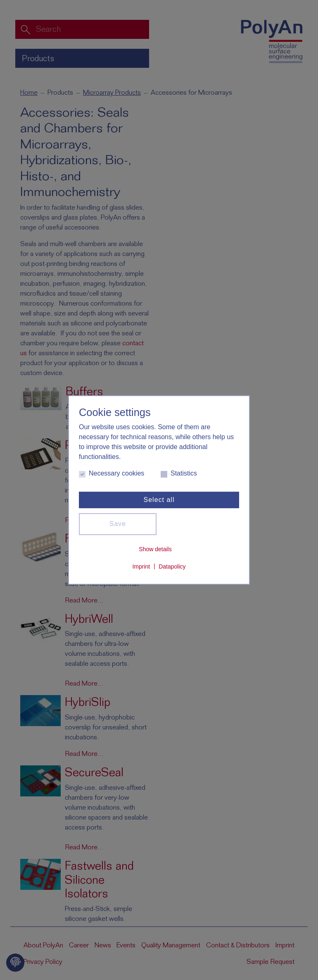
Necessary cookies (112, 473)
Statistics (179, 473)
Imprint (141, 566)
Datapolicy (172, 566)
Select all (159, 499)
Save (118, 524)
